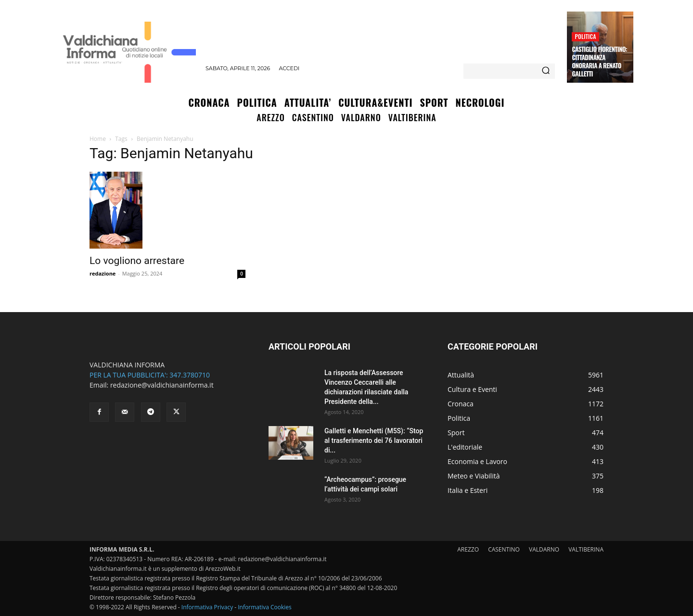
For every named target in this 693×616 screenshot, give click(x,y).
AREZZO (468, 549)
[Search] (546, 71)
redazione (103, 273)
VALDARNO (544, 549)
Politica (585, 36)
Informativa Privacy (207, 607)
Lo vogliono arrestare (137, 261)
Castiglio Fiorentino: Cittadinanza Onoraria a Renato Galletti (599, 61)
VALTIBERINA (586, 549)
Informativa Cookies (265, 607)
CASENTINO (504, 549)
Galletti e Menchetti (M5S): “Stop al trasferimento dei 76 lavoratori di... (374, 440)
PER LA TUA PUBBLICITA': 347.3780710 (150, 375)
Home (98, 139)
